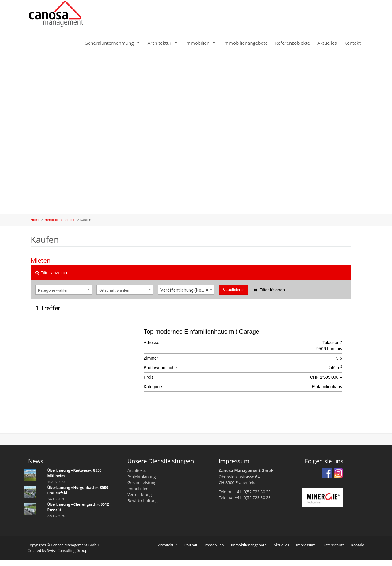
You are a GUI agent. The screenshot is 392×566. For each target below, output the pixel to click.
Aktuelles (327, 43)
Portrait (191, 545)
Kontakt (352, 43)
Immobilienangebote (245, 43)
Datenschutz (334, 545)
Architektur (160, 43)
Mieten (41, 260)
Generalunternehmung (109, 43)
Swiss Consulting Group (67, 551)
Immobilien (197, 43)
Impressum (306, 545)
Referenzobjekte (292, 43)
